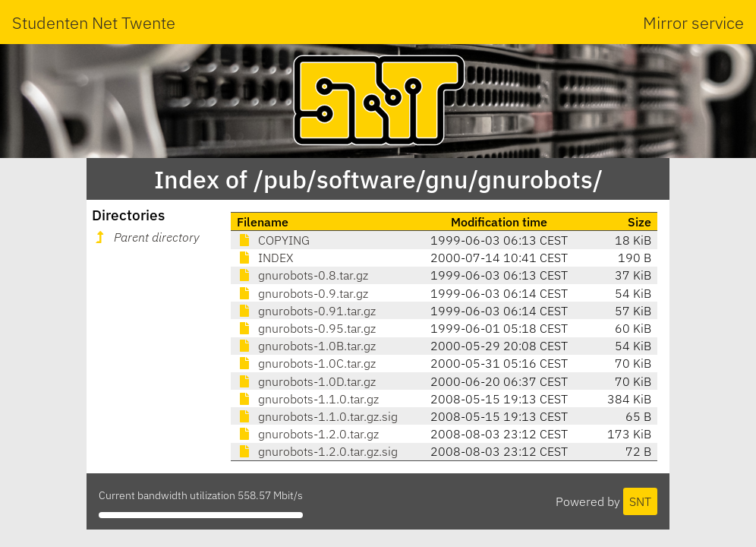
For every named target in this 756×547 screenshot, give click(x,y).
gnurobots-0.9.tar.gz (302, 293)
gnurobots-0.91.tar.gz (306, 311)
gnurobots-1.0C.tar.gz (306, 363)
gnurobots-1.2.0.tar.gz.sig (317, 451)
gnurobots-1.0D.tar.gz (306, 381)
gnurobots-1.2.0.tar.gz (308, 434)
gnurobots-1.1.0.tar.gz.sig (317, 416)
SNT (640, 501)
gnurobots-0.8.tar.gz (302, 275)
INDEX (265, 258)
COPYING (273, 240)
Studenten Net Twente (94, 22)
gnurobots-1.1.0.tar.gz (308, 399)
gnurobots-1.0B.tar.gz (306, 346)
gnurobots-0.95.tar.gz (306, 328)
